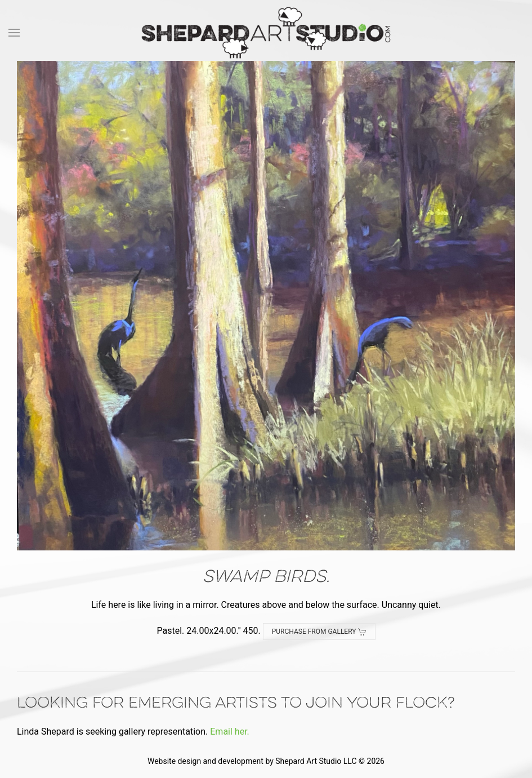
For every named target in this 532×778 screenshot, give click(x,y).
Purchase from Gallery (319, 632)
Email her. (230, 732)
